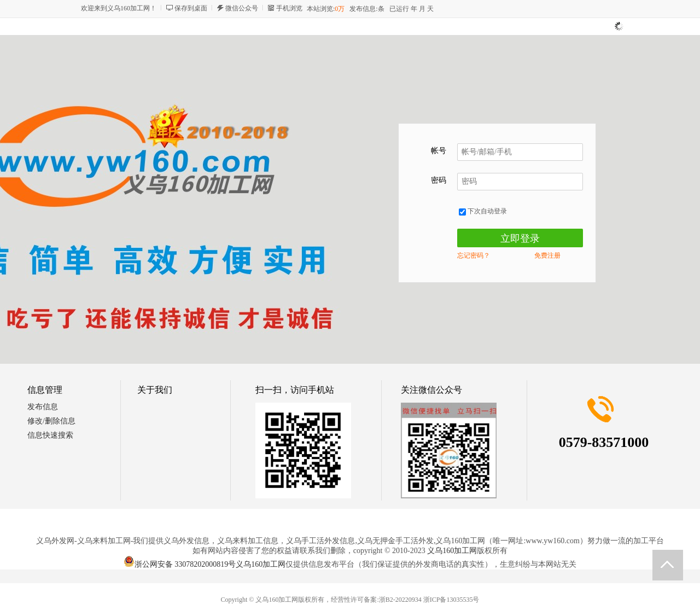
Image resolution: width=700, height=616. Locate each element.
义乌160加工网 (452, 551)
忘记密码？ (474, 255)
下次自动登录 (483, 211)
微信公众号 (242, 8)
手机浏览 (289, 8)
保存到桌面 (191, 8)
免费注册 (547, 255)
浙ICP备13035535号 (451, 600)
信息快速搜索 (50, 435)
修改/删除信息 (51, 421)
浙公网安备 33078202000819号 (180, 564)
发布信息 (43, 407)
